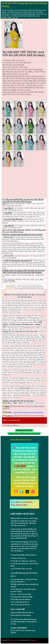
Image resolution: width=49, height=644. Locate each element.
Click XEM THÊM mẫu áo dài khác (24, 434)
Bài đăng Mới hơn (24, 430)
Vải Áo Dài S (14, 640)
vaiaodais (33, 640)
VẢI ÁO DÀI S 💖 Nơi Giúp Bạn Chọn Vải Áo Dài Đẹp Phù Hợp (24, 5)
